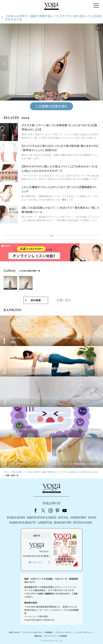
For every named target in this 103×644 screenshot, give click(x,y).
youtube (65, 511)
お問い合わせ (14, 632)
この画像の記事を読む (51, 106)
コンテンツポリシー (84, 632)
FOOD (92, 518)
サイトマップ (50, 636)
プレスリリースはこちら (32, 632)
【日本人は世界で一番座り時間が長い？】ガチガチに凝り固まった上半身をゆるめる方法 (54, 18)
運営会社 (38, 636)
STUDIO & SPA (83, 523)
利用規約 (48, 632)
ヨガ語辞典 (62, 636)
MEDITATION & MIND (42, 518)
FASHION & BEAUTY (23, 523)
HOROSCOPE (63, 523)
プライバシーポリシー (64, 632)
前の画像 (36, 300)
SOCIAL (63, 518)
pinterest (58, 511)
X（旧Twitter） (44, 511)
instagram (51, 511)
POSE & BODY (16, 518)
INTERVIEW (78, 518)
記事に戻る (64, 300)
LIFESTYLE (45, 523)
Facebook (37, 511)
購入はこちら (36, 562)
